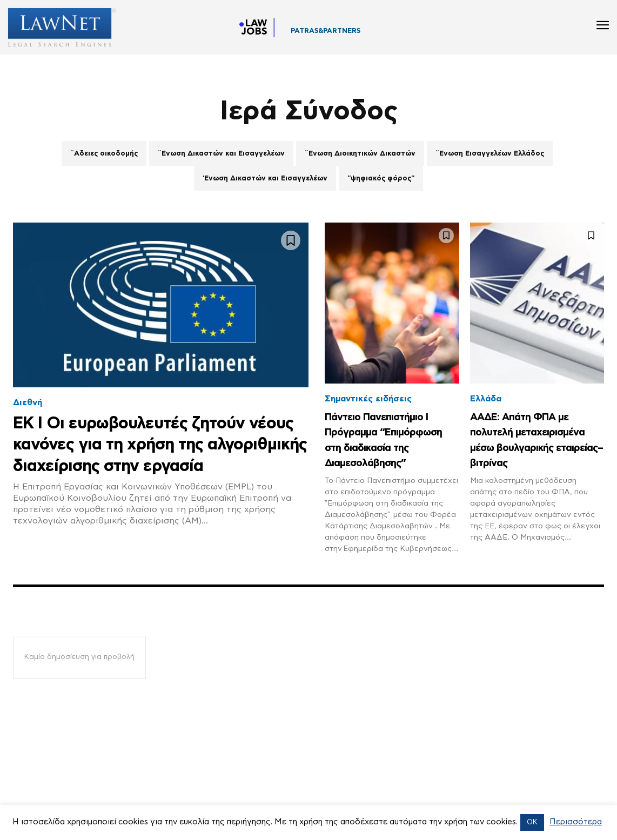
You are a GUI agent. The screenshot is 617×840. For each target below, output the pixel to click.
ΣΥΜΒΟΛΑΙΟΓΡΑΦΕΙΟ (329, 34)
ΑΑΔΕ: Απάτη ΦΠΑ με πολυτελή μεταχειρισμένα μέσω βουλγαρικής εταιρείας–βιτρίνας (532, 447)
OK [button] (532, 822)
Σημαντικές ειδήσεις (368, 399)
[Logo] (58, 27)
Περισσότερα (576, 822)
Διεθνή (28, 402)
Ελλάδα (486, 399)
